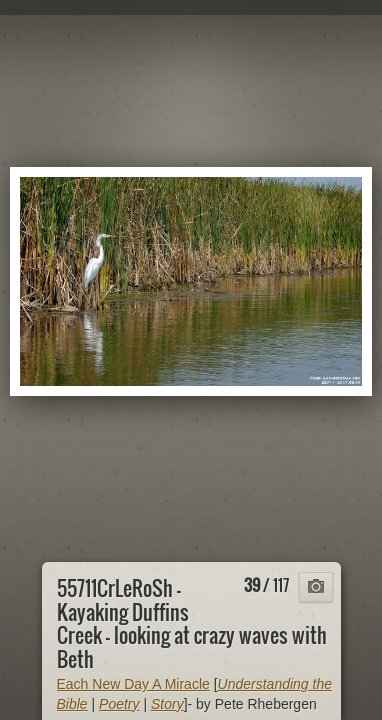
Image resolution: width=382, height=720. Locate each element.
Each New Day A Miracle (133, 684)
